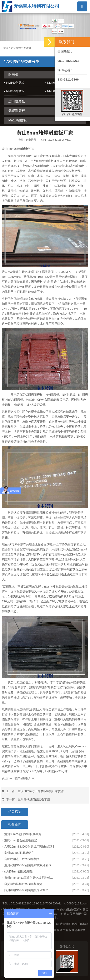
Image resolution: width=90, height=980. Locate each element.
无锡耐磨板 (17, 111)
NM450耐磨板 (15, 91)
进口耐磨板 (17, 101)
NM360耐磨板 (15, 83)
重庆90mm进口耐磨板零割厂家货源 (41, 791)
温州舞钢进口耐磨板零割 (34, 799)
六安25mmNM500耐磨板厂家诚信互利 (29, 847)
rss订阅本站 (80, 924)
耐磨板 (13, 75)
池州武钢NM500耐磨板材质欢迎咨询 (28, 865)
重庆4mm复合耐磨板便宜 (21, 840)
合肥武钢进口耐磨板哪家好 (22, 859)
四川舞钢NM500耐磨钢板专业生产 (26, 890)
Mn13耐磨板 (17, 120)
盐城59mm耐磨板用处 (18, 871)
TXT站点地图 (63, 924)
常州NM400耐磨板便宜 (19, 853)
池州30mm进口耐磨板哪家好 (23, 834)
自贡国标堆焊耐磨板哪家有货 (23, 884)
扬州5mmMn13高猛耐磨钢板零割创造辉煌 (30, 878)
